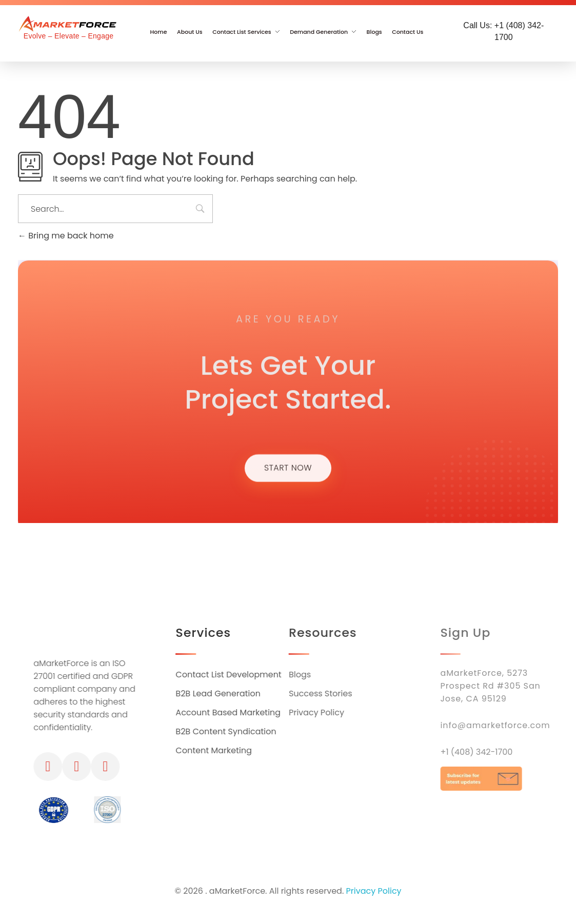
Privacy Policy (374, 892)
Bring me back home (66, 236)
